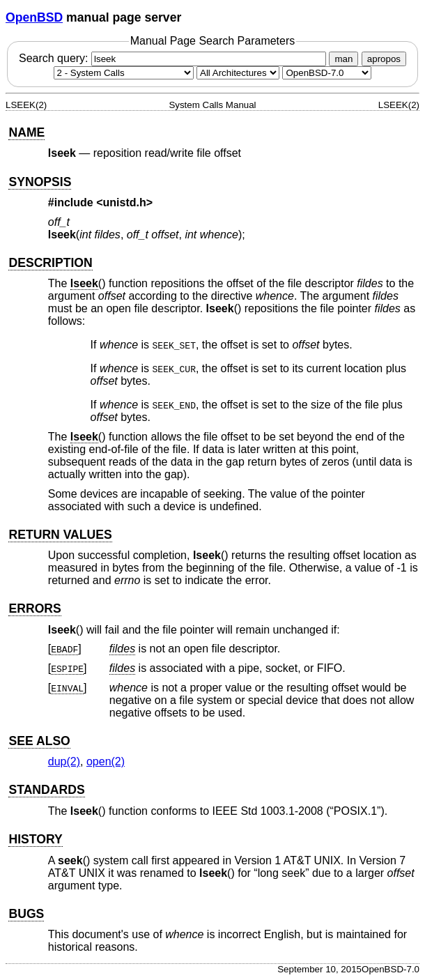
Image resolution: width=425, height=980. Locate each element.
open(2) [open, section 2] (106, 761)
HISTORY (35, 839)
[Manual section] (124, 73)
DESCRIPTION (50, 263)
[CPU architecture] (238, 73)
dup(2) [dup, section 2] (64, 761)
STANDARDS (46, 790)
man (343, 59)
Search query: (174, 58)
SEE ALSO (39, 741)
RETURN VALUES (60, 535)
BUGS (26, 914)
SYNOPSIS (40, 182)
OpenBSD (34, 17)
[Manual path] (327, 73)
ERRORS (34, 608)
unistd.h (125, 202)
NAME (26, 132)
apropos (384, 59)
